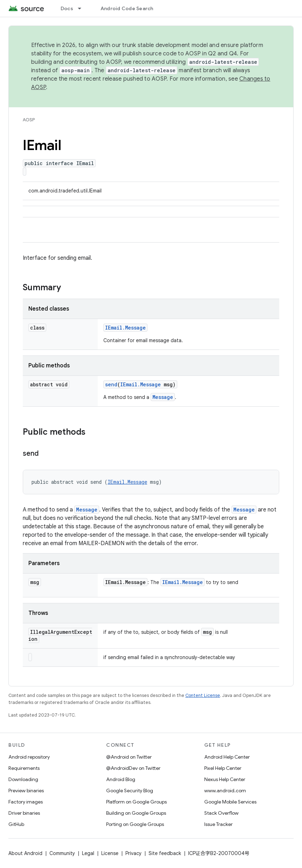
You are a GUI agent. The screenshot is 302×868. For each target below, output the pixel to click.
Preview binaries (26, 791)
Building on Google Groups (136, 813)
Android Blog (121, 779)
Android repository (29, 757)
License (110, 853)
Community (62, 853)
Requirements (24, 768)
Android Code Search (127, 8)
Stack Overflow (221, 813)
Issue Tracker (218, 824)
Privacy (133, 853)
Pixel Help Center (223, 768)
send (111, 384)
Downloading (23, 779)
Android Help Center (227, 757)
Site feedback (165, 853)
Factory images (26, 802)
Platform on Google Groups (136, 802)
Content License (203, 695)
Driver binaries (24, 813)
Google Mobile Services (230, 802)
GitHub (16, 824)
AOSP (29, 120)
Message (163, 397)
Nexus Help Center (225, 779)
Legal (88, 853)
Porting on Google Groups (135, 824)
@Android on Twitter (129, 757)
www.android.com (225, 791)
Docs (67, 8)
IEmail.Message (125, 328)
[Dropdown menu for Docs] (83, 8)
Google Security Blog (130, 791)
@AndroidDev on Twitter (133, 768)
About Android (25, 853)
